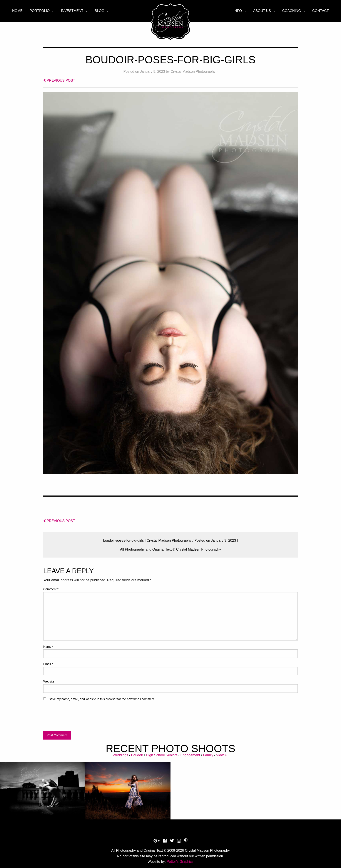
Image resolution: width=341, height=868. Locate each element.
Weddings (120, 755)
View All (222, 755)
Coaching (292, 11)
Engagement (190, 755)
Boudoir (137, 755)
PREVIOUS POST (59, 80)
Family (208, 755)
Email (48, 664)
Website (49, 681)
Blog (99, 11)
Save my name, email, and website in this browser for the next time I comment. (102, 699)
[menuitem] (17, 11)
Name (48, 647)
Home (17, 11)
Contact (321, 11)
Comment (51, 589)
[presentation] (76, 718)
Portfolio (40, 11)
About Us (262, 11)
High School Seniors (162, 755)
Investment (72, 11)
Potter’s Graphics (180, 862)
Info (238, 11)
